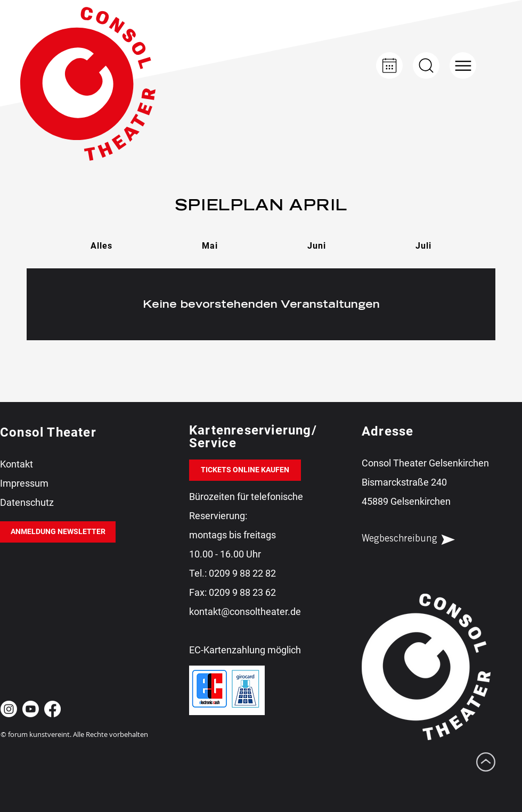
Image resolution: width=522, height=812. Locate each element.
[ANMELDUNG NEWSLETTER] (58, 532)
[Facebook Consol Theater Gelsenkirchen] (52, 709)
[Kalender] (389, 65)
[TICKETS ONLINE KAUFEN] (245, 470)
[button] (463, 65)
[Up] (426, 65)
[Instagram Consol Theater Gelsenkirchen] (9, 709)
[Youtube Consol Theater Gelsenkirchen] (31, 709)
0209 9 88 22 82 (242, 573)
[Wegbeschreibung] (418, 539)
